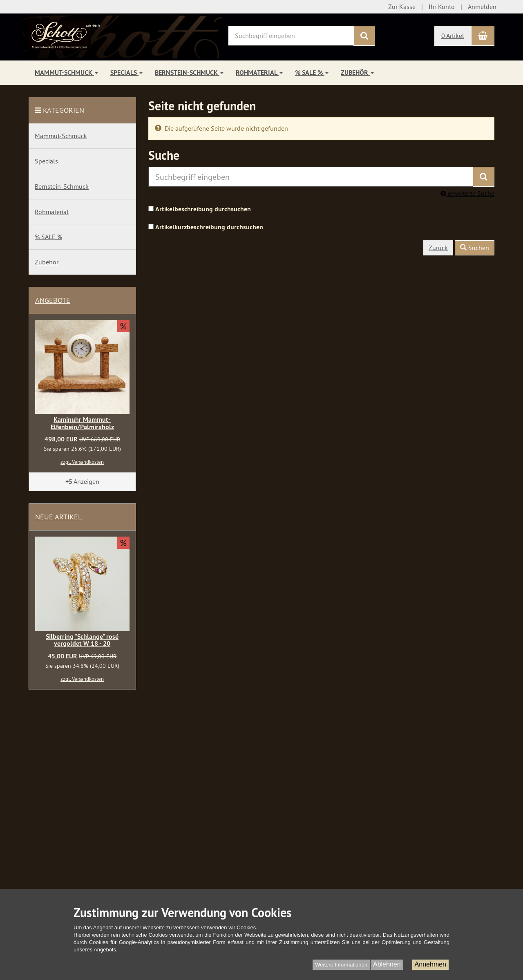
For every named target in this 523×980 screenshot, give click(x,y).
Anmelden (482, 7)
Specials (126, 73)
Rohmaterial (259, 73)
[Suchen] (364, 36)
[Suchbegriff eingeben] (291, 36)
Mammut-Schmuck (66, 73)
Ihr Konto (442, 7)
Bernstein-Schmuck (189, 73)
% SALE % (312, 73)
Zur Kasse (402, 7)
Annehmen (430, 964)
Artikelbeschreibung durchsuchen (203, 209)
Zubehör (357, 73)
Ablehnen (387, 964)
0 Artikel (453, 36)
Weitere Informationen (341, 965)
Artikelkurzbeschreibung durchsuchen (209, 227)
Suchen (475, 248)
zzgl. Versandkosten (82, 462)
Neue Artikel (58, 517)
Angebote (53, 300)
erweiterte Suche (467, 193)
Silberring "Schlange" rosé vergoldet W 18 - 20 (82, 640)
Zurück (438, 248)
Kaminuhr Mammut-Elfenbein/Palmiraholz (82, 423)
